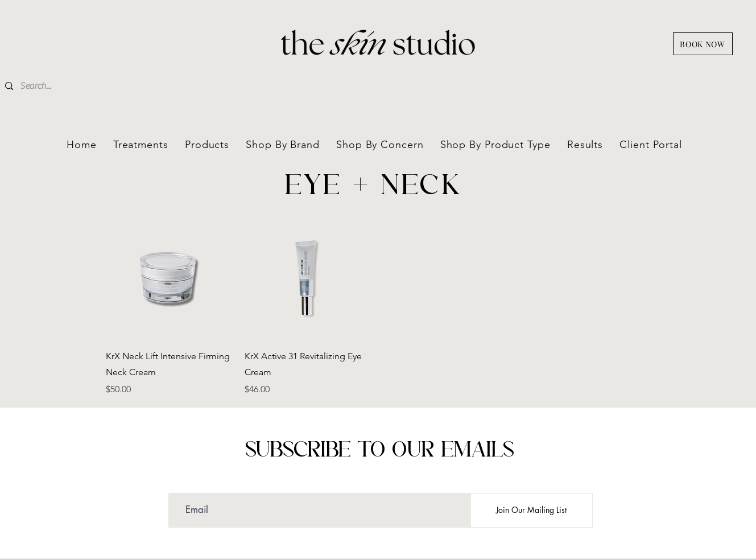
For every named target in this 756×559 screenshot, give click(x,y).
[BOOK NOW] (703, 44)
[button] (283, 145)
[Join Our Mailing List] (532, 510)
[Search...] (83, 86)
